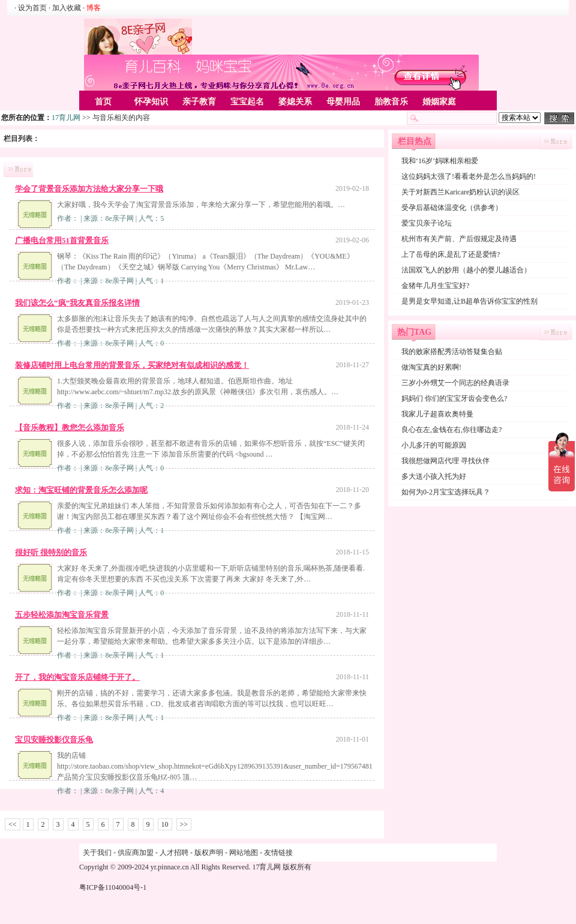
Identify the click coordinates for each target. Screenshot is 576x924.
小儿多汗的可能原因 (434, 445)
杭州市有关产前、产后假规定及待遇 (459, 239)
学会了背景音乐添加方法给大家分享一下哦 (89, 189)
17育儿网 (66, 118)
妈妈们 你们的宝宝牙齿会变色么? (454, 398)
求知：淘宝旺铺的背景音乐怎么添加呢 (81, 490)
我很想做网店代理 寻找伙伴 (445, 461)
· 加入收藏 (65, 8)
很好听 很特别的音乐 (51, 552)
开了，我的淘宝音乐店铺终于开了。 (77, 677)
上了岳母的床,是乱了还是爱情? (451, 254)
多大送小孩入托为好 (434, 476)
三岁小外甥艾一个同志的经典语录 (455, 383)
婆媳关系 (295, 102)
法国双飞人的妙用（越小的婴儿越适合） (466, 270)
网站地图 (244, 853)
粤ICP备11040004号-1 (113, 887)
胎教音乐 (391, 102)
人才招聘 (174, 853)
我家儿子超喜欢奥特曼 (437, 414)
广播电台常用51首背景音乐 (62, 240)
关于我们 (97, 853)
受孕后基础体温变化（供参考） (452, 208)
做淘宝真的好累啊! (431, 367)
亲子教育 (199, 102)
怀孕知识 (151, 102)
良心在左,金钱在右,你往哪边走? (451, 430)
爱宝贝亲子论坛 (427, 223)
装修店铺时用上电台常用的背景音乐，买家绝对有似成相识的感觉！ (132, 365)
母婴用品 (343, 102)
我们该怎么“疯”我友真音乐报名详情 (77, 303)
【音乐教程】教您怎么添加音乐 (70, 427)
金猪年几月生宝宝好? (435, 286)
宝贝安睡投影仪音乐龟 (54, 739)
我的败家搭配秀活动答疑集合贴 (452, 352)
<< (13, 824)
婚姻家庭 (439, 102)
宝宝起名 (247, 102)
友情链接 (278, 853)
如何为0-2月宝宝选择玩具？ (446, 492)
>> (184, 824)
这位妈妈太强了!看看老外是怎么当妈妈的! (469, 176)
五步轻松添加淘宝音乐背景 (62, 615)
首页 (103, 102)
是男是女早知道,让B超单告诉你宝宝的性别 (469, 301)
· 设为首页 (31, 8)
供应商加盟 (136, 853)
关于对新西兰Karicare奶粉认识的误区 (460, 192)
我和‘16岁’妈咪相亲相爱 (440, 161)
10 (165, 824)
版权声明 (209, 853)
